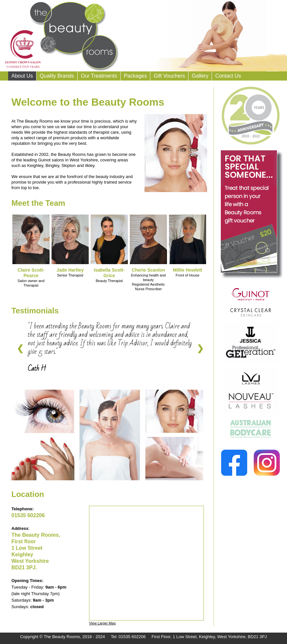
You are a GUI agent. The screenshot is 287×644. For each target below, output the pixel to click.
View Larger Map (102, 623)
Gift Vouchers (169, 76)
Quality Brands (57, 76)
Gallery (200, 76)
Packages (135, 76)
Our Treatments (99, 76)
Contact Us (228, 76)
